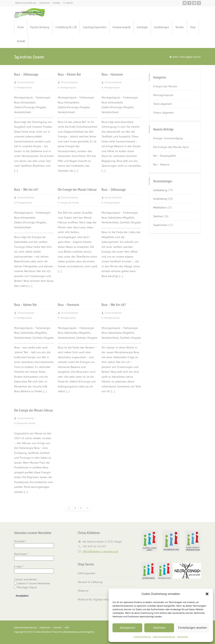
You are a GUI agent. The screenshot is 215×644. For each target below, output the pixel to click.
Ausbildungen (162, 27)
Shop (193, 27)
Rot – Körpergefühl (165, 156)
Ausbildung (160, 199)
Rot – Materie (161, 164)
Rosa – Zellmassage (26, 74)
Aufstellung (160, 190)
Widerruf (83, 591)
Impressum (183, 637)
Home (21, 27)
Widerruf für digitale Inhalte (95, 599)
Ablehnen (159, 628)
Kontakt (56, 3)
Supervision (160, 225)
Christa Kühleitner (26, 82)
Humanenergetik (122, 27)
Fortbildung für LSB (66, 27)
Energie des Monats (70, 203)
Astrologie (142, 27)
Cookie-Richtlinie (142, 637)
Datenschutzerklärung (164, 637)
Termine (180, 27)
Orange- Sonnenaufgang (168, 138)
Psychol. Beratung (40, 27)
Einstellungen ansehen (193, 628)
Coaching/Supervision (95, 27)
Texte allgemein (163, 104)
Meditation (160, 207)
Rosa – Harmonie (112, 74)
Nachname (21, 554)
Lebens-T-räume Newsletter (32, 583)
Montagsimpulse (24, 88)
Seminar (158, 216)
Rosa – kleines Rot (25, 304)
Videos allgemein (164, 113)
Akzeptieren (127, 628)
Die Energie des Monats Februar (77, 189)
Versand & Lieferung (90, 582)
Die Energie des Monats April (171, 147)
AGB (67, 627)
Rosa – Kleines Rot (69, 74)
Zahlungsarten (87, 573)
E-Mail (19, 567)
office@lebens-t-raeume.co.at (100, 551)
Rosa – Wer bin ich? (26, 189)
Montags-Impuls (26, 587)
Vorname (20, 541)
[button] (207, 594)
